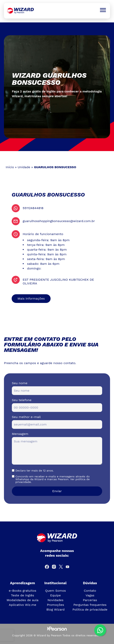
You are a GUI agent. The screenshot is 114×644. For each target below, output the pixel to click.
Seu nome (20, 383)
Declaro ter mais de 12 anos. (35, 471)
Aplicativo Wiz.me (23, 605)
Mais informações (31, 298)
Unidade (24, 167)
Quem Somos (55, 591)
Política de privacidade (90, 609)
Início (10, 167)
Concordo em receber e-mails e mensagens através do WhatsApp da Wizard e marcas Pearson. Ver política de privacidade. (53, 479)
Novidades (55, 600)
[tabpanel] (57, 87)
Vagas (90, 595)
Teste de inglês (23, 595)
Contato (90, 591)
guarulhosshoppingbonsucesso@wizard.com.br (59, 221)
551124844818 (33, 208)
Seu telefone (22, 400)
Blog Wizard (56, 609)
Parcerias (90, 600)
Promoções (55, 605)
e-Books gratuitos (23, 591)
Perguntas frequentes (90, 605)
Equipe (55, 595)
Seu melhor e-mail (26, 417)
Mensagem (20, 434)
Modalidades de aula (22, 600)
